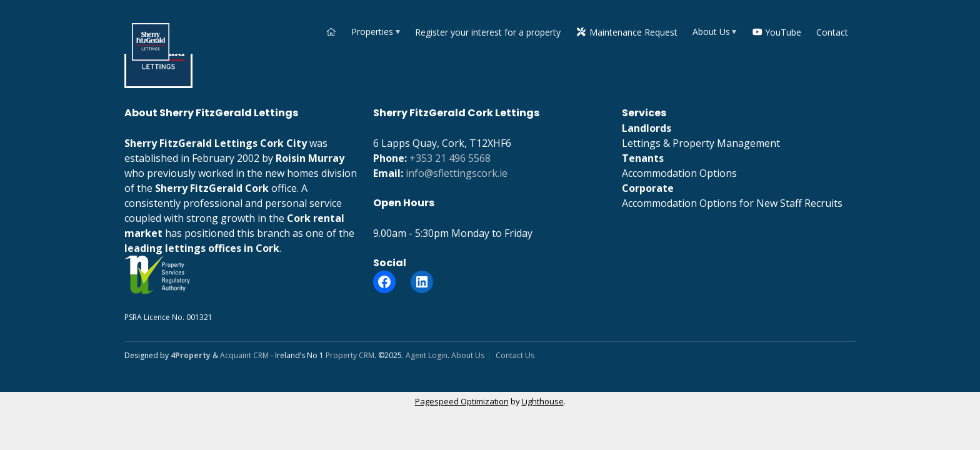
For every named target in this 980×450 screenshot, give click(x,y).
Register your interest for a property (488, 32)
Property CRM (350, 355)
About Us (711, 32)
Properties (372, 32)
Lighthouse (543, 401)
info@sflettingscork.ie (457, 173)
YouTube (777, 32)
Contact (832, 32)
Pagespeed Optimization (462, 401)
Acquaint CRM (244, 355)
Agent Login (427, 355)
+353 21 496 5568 (450, 158)
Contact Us (515, 355)
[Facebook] (384, 282)
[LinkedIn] (422, 282)
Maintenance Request (627, 32)
